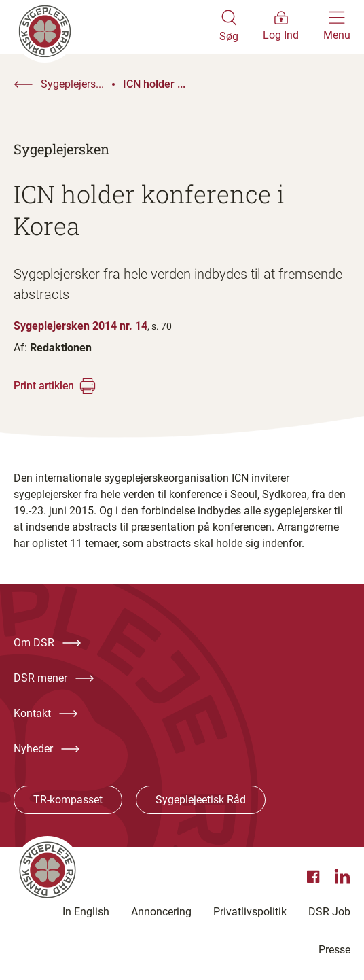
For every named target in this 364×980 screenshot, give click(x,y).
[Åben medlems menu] (281, 27)
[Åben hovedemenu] (337, 27)
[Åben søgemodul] (229, 27)
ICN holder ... (154, 84)
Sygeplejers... (72, 84)
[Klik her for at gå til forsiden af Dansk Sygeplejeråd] (116, 27)
